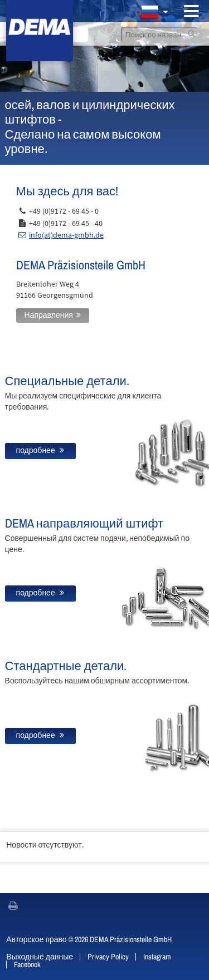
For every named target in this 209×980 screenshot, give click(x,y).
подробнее (37, 450)
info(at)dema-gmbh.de (66, 235)
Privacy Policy (108, 957)
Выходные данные (40, 957)
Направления (49, 315)
